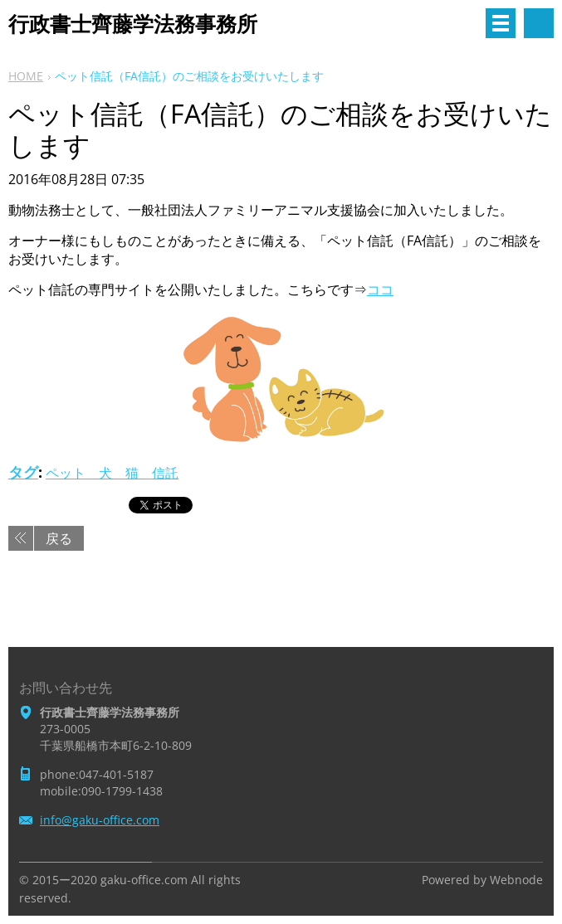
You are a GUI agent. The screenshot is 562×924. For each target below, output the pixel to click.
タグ (23, 472)
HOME (26, 76)
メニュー (501, 23)
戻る (59, 538)
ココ (380, 289)
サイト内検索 (539, 23)
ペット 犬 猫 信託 (112, 473)
